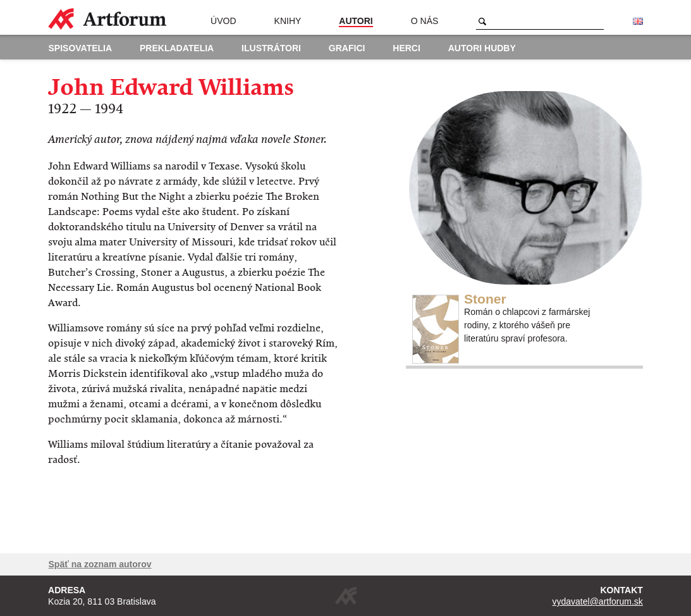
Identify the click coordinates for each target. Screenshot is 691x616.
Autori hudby (482, 48)
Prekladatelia (177, 48)
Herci (407, 48)
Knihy (288, 21)
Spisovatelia (81, 48)
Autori (356, 21)
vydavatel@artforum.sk (598, 601)
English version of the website (638, 22)
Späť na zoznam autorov (100, 564)
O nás (425, 21)
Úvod (223, 21)
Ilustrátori (271, 48)
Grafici (347, 48)
